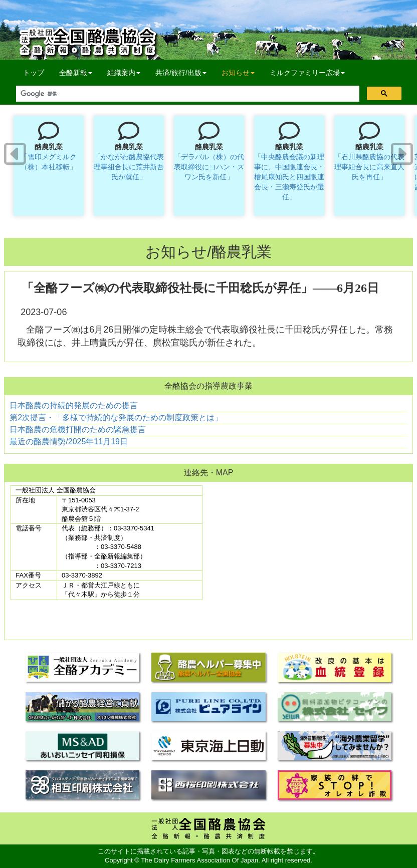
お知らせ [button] (238, 73)
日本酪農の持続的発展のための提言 (74, 405)
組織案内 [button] (124, 73)
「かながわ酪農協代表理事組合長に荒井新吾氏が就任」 (129, 167)
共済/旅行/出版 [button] (181, 73)
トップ (34, 73)
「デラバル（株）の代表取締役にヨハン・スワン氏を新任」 (209, 167)
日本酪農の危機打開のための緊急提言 (78, 429)
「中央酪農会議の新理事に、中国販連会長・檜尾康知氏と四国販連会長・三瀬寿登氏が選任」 (289, 177)
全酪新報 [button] (79, 72)
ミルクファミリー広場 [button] (307, 73)
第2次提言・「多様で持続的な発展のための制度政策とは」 (116, 417)
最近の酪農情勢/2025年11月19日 (69, 442)
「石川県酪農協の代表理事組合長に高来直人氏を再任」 (369, 167)
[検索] (187, 94)
